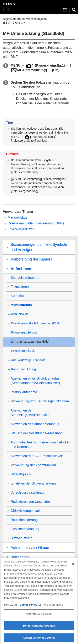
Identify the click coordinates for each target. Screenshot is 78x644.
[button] (74, 10)
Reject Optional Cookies (39, 628)
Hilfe (7, 10)
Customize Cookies (39, 616)
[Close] (73, 566)
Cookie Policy (29, 607)
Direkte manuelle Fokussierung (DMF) (36, 223)
